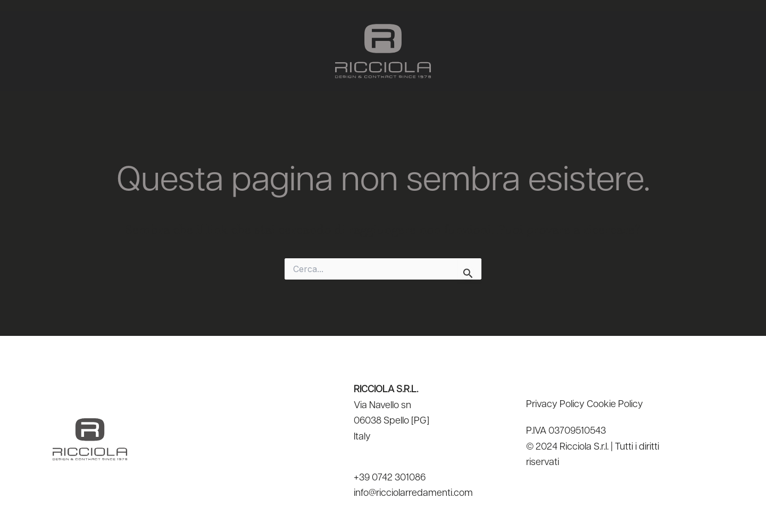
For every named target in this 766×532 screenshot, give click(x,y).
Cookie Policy (615, 405)
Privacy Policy (555, 405)
